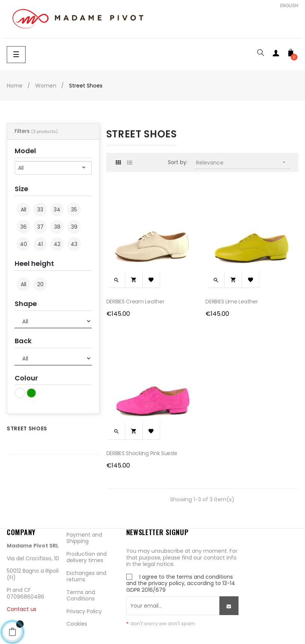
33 (40, 210)
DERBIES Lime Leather (232, 302)
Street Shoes (27, 428)
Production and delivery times (87, 557)
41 (40, 244)
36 (23, 227)
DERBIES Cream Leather (135, 302)
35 (74, 210)
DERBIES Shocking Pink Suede (142, 453)
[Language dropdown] (286, 6)
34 (57, 210)
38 (57, 227)
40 (23, 244)
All (23, 210)
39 (74, 227)
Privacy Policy (84, 611)
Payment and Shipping (84, 538)
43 (74, 244)
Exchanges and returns (86, 576)
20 (40, 284)
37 (40, 227)
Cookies (77, 624)
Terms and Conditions (81, 596)
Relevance (243, 162)
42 (57, 244)
